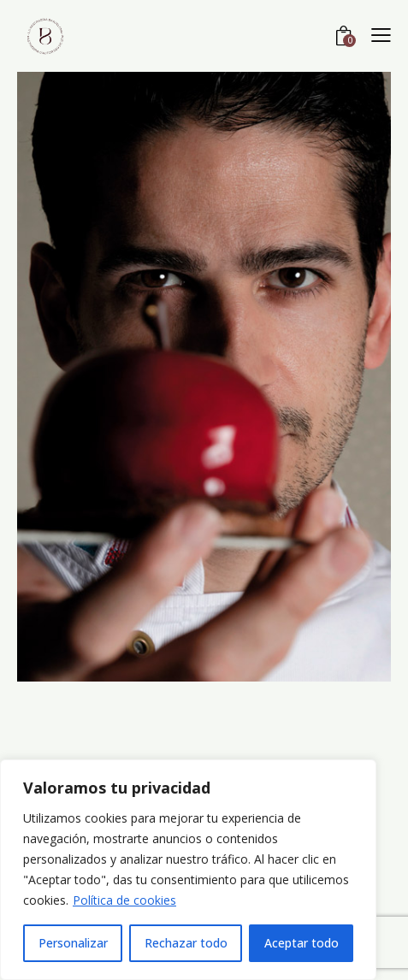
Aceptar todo (302, 943)
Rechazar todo (186, 943)
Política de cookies (124, 900)
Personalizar (73, 943)
